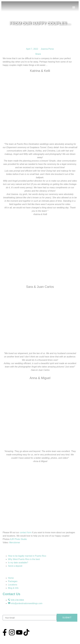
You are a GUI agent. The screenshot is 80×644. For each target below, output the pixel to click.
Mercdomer (15, 543)
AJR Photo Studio (18, 539)
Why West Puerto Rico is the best (24, 559)
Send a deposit (15, 566)
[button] (74, 7)
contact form (26, 532)
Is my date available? (18, 563)
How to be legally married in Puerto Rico (27, 556)
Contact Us (11, 594)
